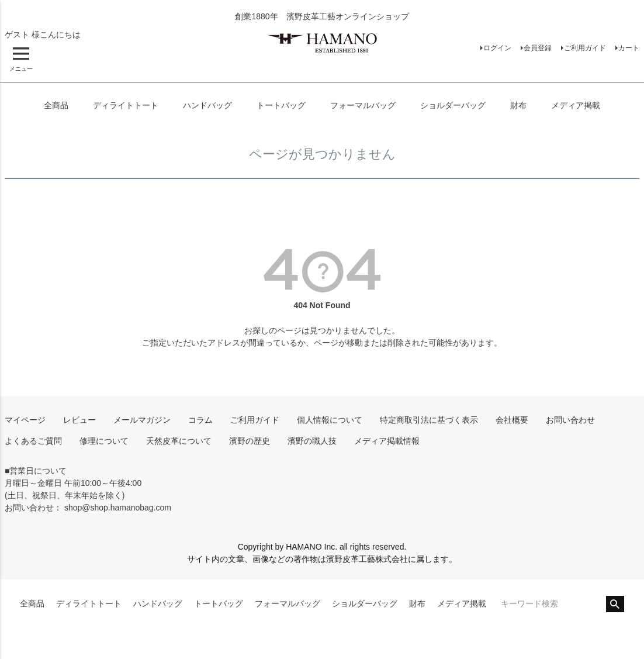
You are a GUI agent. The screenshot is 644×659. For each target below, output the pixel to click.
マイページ (25, 420)
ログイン (497, 48)
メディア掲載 (576, 105)
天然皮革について (179, 441)
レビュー (79, 420)
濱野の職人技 (312, 441)
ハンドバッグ (207, 105)
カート (629, 48)
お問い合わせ (570, 420)
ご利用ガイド (585, 48)
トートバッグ (281, 105)
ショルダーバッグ (453, 105)
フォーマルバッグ (363, 105)
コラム (200, 420)
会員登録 (538, 48)
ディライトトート (126, 105)
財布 (518, 105)
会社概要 (512, 420)
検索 (615, 604)
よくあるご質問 (33, 441)
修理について (104, 441)
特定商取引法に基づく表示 (429, 420)
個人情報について (330, 420)
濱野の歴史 (250, 441)
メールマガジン (142, 420)
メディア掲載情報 (387, 441)
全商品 (56, 105)
